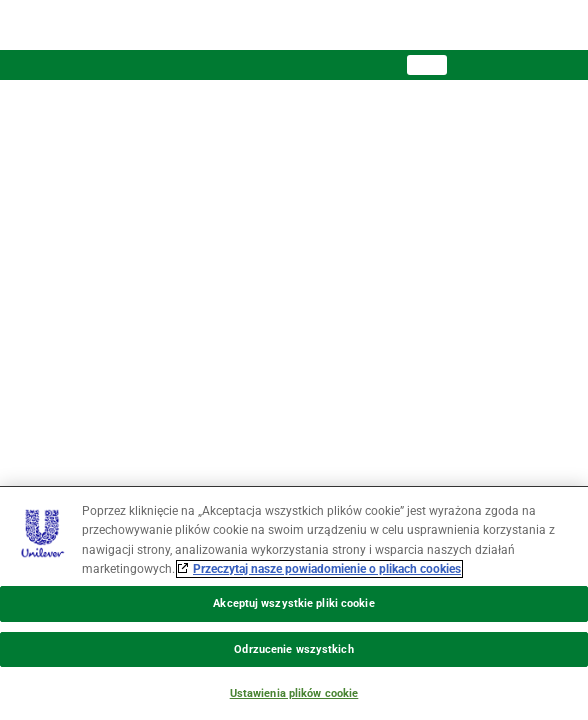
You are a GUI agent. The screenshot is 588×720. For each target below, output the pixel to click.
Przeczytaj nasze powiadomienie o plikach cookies (327, 569)
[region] (294, 603)
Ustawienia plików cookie (294, 693)
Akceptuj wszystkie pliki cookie (293, 603)
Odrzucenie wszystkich (293, 649)
